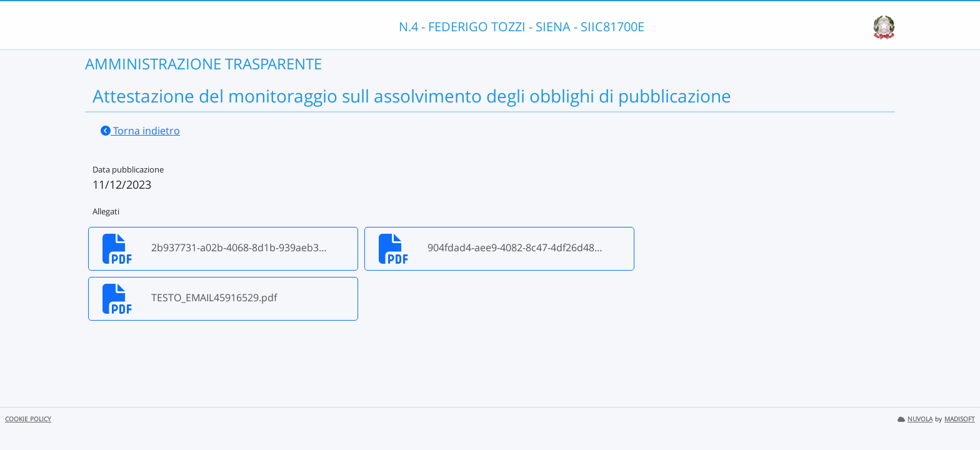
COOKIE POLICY (28, 419)
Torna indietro (140, 131)
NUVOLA (915, 419)
